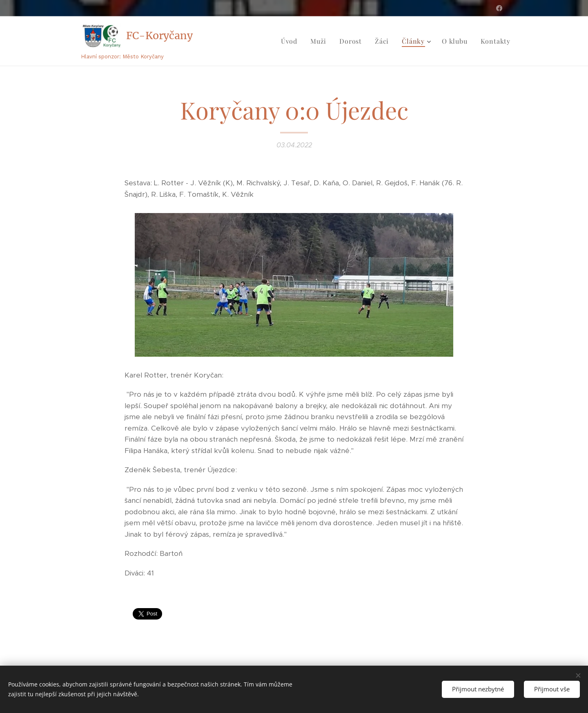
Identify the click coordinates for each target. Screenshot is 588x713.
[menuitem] (291, 41)
